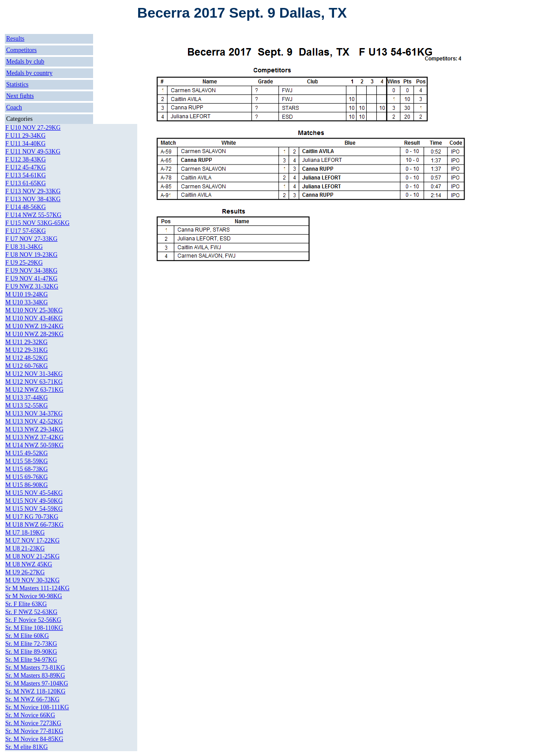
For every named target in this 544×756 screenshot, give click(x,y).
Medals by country (29, 73)
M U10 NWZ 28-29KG (34, 334)
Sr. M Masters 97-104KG (37, 683)
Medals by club (25, 62)
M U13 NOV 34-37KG (34, 414)
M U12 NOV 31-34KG (34, 374)
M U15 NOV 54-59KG (34, 509)
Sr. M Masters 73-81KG (35, 668)
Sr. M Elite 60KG (27, 636)
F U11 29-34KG (25, 136)
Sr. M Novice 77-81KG (34, 731)
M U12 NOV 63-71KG (34, 382)
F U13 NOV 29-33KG (33, 191)
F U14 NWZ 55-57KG (33, 215)
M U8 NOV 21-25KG (32, 556)
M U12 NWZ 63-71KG (34, 390)
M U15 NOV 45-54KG (34, 493)
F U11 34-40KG (25, 144)
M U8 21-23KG (25, 548)
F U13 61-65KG (26, 183)
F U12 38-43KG (26, 159)
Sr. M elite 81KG (26, 747)
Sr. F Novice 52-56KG (33, 620)
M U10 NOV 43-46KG (34, 318)
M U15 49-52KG (26, 453)
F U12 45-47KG (26, 167)
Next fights (20, 96)
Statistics (17, 84)
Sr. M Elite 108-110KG (34, 628)
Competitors (21, 50)
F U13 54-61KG (26, 175)
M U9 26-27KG (25, 572)
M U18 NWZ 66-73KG (34, 525)
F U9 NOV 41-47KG (31, 279)
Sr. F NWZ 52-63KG (31, 612)
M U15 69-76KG (26, 477)
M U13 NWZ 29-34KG (34, 429)
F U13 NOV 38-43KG (33, 199)
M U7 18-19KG (25, 533)
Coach (14, 107)
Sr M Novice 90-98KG (34, 596)
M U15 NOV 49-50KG (34, 501)
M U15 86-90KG (26, 485)
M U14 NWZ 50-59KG (34, 445)
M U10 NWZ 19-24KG (34, 326)
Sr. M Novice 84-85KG (34, 739)
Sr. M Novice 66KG (30, 715)
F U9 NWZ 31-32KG (32, 286)
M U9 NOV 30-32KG (32, 580)
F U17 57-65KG (26, 231)
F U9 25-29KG (24, 263)
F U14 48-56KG (26, 207)
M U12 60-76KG (26, 366)
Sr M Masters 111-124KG (38, 588)
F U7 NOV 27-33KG (31, 239)
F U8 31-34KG (24, 247)
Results (15, 39)
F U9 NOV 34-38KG (31, 271)
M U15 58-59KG (26, 461)
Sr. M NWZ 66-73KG (32, 699)
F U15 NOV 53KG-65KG (38, 223)
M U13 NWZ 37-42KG (34, 437)
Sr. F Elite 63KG (26, 604)
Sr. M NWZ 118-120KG (35, 691)
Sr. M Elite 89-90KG (31, 652)
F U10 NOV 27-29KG (33, 128)
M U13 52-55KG (26, 406)
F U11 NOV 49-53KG (33, 152)
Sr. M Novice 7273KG (33, 723)
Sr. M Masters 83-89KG (35, 676)
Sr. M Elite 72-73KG (31, 644)
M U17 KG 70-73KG (32, 517)
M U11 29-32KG (26, 342)
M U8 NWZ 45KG (29, 564)
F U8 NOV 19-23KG (31, 255)
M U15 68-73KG (26, 469)
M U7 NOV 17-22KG (32, 541)
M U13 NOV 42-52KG (34, 421)
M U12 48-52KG (26, 358)
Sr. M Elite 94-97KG (31, 660)
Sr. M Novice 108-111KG (37, 707)
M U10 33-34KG (26, 302)
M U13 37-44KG (26, 398)
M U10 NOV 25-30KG (34, 310)
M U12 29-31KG (26, 350)
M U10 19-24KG (26, 294)
